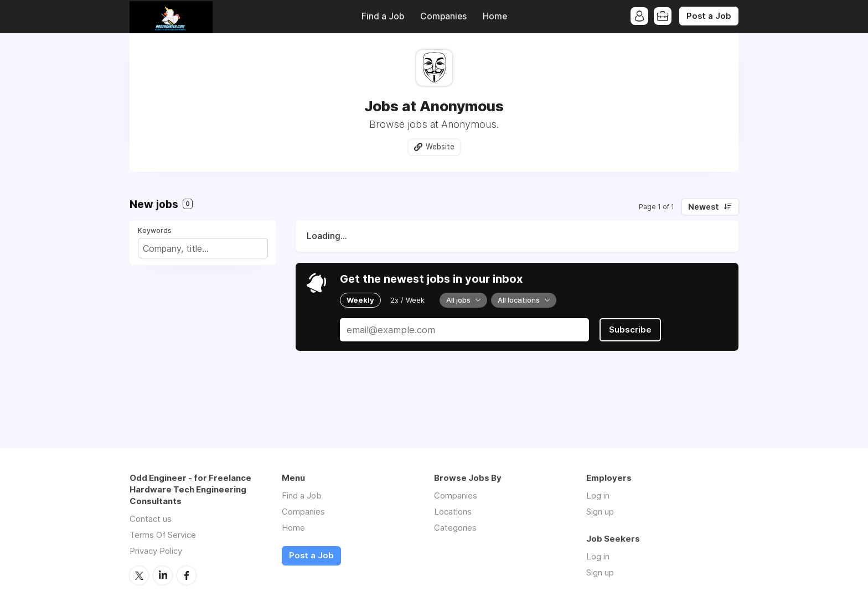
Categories (455, 528)
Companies (443, 16)
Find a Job (383, 16)
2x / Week (407, 300)
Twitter (139, 575)
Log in (598, 496)
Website (440, 147)
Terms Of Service (163, 535)
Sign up (600, 512)
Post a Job (709, 16)
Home (495, 16)
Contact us (151, 519)
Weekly (360, 300)
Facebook (187, 575)
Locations (453, 512)
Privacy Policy (156, 551)
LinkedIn (163, 575)
